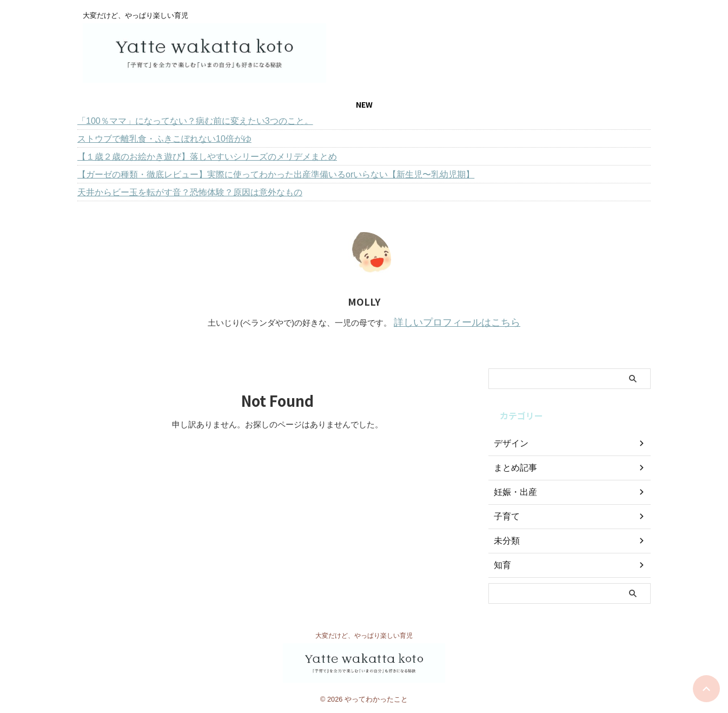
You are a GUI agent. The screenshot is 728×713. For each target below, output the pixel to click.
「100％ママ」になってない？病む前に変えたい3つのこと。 (195, 121)
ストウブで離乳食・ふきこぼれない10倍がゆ (164, 139)
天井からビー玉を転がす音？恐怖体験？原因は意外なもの (190, 192)
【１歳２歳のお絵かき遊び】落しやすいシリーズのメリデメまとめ (207, 157)
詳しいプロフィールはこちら (457, 322)
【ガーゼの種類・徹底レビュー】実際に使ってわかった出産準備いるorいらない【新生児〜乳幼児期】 (276, 174)
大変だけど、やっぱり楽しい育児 (364, 634)
